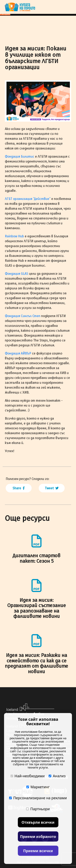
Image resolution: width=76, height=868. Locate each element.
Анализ (57, 776)
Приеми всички (38, 851)
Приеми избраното (38, 836)
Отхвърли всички (38, 822)
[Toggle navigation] (69, 7)
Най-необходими (28, 776)
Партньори (38, 809)
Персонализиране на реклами (38, 798)
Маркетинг (38, 787)
